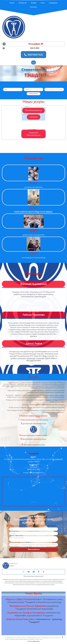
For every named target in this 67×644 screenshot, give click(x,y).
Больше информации (33, 641)
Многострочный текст (33, 539)
